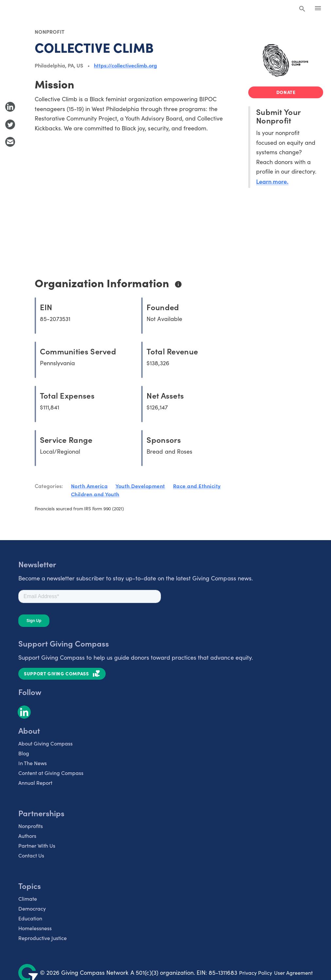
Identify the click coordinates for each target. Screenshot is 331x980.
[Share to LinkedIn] (10, 107)
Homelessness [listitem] (35, 928)
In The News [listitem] (33, 763)
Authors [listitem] (27, 836)
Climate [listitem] (28, 899)
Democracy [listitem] (32, 908)
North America (89, 486)
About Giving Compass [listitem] (45, 743)
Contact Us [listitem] (31, 855)
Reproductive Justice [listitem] (43, 938)
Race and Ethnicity (197, 486)
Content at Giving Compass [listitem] (51, 773)
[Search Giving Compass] (302, 9)
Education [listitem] (30, 918)
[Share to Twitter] (10, 124)
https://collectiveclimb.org (125, 65)
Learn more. (272, 181)
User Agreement (293, 973)
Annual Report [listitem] (35, 783)
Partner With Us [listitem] (37, 846)
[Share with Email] (10, 142)
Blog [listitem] (24, 753)
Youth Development (140, 486)
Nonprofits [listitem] (31, 826)
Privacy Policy (256, 973)
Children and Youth (95, 494)
